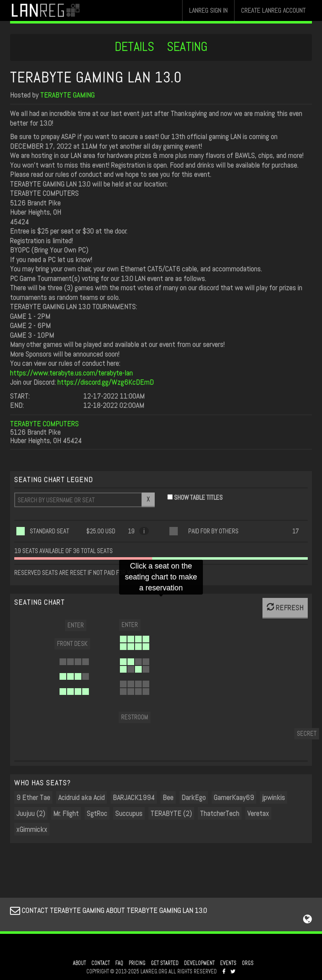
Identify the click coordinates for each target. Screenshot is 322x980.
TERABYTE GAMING (68, 95)
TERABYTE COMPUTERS (44, 423)
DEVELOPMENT (199, 963)
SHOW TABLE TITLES (198, 497)
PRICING (137, 963)
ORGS (248, 963)
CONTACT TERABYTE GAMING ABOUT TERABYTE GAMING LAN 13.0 (109, 910)
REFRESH (285, 607)
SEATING (187, 47)
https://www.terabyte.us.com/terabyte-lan (71, 373)
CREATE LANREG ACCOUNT (273, 10)
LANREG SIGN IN (208, 10)
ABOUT (79, 963)
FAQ (119, 963)
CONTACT (101, 963)
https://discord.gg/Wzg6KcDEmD (106, 382)
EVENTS (228, 963)
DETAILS (135, 47)
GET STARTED (165, 963)
